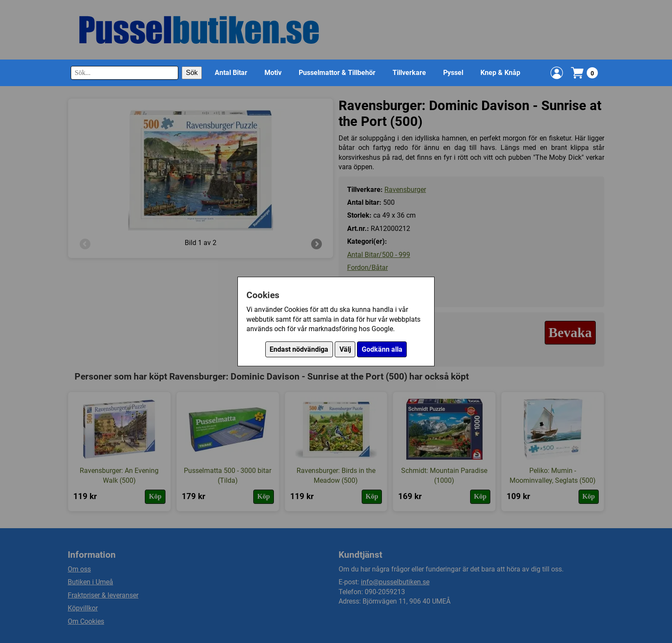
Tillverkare (409, 73)
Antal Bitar (231, 73)
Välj (345, 349)
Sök (192, 73)
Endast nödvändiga (299, 349)
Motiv (273, 73)
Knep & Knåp (500, 73)
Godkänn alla (382, 349)
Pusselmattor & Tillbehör (337, 73)
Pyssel (453, 73)
